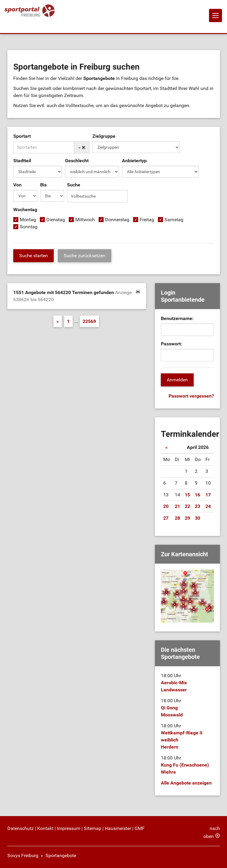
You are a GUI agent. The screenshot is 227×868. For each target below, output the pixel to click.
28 (177, 518)
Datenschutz (21, 828)
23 (197, 506)
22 (187, 506)
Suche (74, 185)
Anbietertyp (134, 161)
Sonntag (29, 227)
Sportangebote (61, 855)
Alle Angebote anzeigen (186, 783)
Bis (43, 185)
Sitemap (93, 828)
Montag (28, 220)
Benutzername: (177, 318)
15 (187, 495)
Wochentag (25, 210)
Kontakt (45, 828)
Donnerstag (117, 220)
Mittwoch (85, 220)
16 (197, 495)
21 (177, 506)
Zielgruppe (104, 136)
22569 (89, 321)
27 (166, 518)
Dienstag (56, 220)
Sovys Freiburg (23, 855)
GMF (140, 828)
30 (197, 518)
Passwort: (172, 344)
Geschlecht (77, 161)
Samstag (174, 220)
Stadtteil (22, 161)
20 (166, 506)
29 (187, 518)
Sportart (22, 136)
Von (17, 185)
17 (208, 495)
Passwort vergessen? (191, 396)
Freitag (147, 220)
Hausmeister (118, 828)
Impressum (69, 828)
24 (208, 506)
